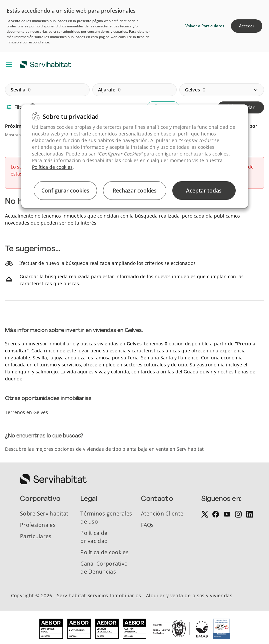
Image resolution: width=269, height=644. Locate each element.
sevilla (21, 90)
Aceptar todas (204, 191)
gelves (195, 90)
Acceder (247, 26)
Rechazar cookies (135, 191)
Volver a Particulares (205, 26)
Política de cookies (52, 167)
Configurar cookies (65, 191)
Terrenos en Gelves (26, 412)
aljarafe (109, 90)
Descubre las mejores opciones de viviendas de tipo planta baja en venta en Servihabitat (104, 449)
